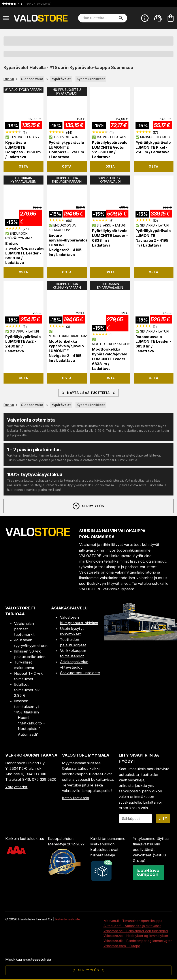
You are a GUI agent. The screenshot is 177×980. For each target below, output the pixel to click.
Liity (163, 818)
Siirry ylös (88, 506)
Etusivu (9, 79)
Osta (24, 166)
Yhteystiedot (16, 787)
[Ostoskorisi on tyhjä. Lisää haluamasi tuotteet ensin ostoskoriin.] (171, 18)
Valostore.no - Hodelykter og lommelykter (136, 936)
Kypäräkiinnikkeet (91, 79)
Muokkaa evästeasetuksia (28, 959)
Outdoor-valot (32, 79)
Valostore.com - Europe (122, 946)
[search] (121, 18)
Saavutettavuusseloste (80, 673)
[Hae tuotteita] (100, 18)
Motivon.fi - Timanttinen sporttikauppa (133, 921)
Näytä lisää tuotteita (88, 393)
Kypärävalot (61, 79)
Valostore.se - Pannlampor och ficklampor (136, 931)
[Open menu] (6, 18)
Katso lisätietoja (75, 798)
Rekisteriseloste (68, 919)
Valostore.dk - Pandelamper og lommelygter (138, 941)
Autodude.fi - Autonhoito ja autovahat (132, 926)
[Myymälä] (140, 639)
